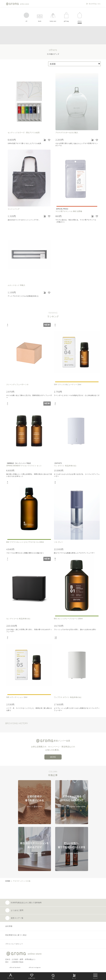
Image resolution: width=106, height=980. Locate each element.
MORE (53, 757)
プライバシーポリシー (14, 944)
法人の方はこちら (95, 4)
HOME (8, 881)
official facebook (15, 967)
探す (53, 976)
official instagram (35, 967)
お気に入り (32, 976)
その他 (28, 881)
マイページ (11, 976)
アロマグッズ (18, 881)
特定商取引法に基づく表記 (16, 935)
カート (74, 976)
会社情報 (9, 926)
